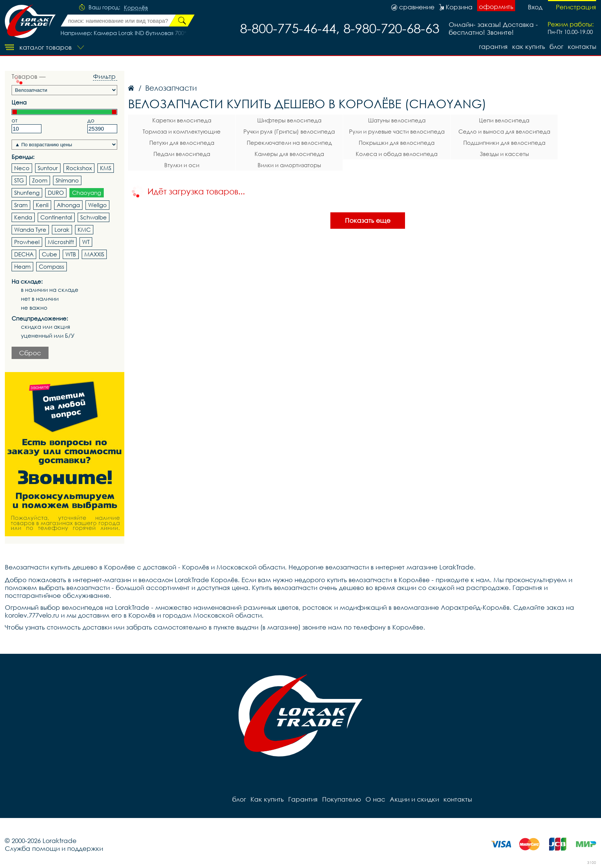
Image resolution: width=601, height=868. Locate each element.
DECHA (24, 254)
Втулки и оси (182, 165)
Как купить (529, 46)
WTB (71, 254)
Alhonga (68, 205)
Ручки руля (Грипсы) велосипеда (289, 131)
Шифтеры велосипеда (289, 120)
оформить (496, 7)
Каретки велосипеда (182, 120)
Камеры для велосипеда (289, 154)
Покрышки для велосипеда (397, 143)
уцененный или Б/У (48, 336)
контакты (582, 46)
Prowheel (27, 242)
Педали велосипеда (182, 154)
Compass (52, 266)
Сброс (30, 353)
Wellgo (97, 205)
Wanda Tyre (30, 230)
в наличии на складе (50, 290)
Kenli (42, 205)
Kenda (23, 217)
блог (556, 46)
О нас (375, 799)
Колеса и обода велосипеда (397, 154)
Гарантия (493, 46)
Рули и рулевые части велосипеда (397, 131)
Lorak (62, 230)
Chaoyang (87, 193)
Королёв (136, 8)
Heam (22, 266)
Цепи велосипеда (504, 120)
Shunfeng (27, 193)
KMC (84, 230)
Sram (21, 205)
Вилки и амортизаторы (289, 165)
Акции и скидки (414, 799)
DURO (56, 193)
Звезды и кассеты (504, 154)
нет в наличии (40, 299)
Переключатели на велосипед (289, 143)
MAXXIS (94, 254)
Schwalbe (94, 217)
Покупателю (342, 799)
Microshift (61, 242)
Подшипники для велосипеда (504, 143)
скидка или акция (46, 327)
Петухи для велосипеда (182, 143)
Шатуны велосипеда (397, 120)
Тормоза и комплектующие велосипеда (182, 132)
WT (86, 242)
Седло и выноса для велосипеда (504, 131)
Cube (49, 254)
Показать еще (368, 220)
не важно (34, 308)
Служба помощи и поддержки (54, 848)
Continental (56, 217)
